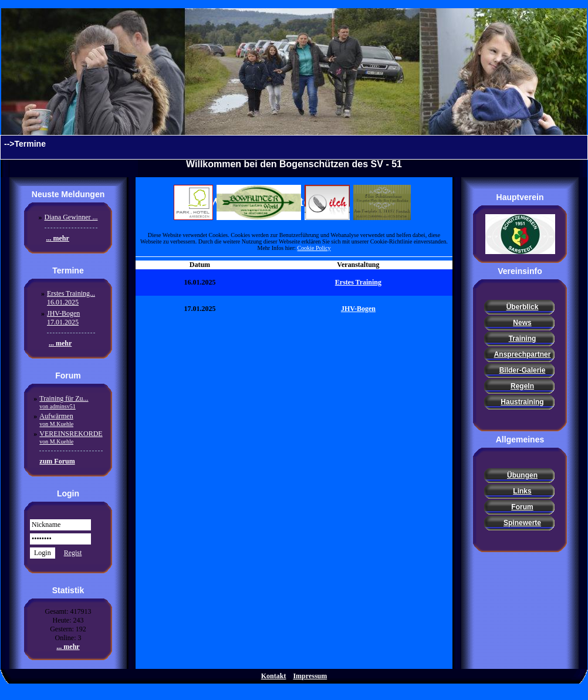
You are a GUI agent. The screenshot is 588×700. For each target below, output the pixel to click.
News (522, 323)
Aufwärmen (56, 420)
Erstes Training (358, 282)
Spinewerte (522, 523)
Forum (522, 507)
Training (523, 339)
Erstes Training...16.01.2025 (71, 298)
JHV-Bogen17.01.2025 (63, 318)
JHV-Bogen (358, 309)
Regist (73, 553)
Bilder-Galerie (523, 370)
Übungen (522, 475)
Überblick (523, 307)
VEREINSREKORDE (71, 437)
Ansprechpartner (523, 354)
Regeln (522, 386)
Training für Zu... (64, 402)
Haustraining (522, 402)
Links (522, 491)
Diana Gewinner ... (71, 217)
